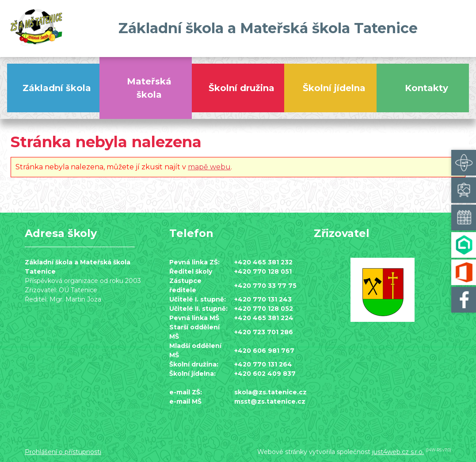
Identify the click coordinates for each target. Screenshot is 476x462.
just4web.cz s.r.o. (398, 452)
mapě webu (209, 167)
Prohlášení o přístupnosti (63, 452)
